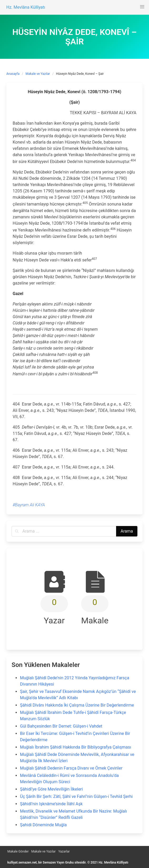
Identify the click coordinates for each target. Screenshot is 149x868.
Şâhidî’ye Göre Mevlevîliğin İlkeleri (51, 789)
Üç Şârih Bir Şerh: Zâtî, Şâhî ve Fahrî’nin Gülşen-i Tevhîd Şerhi (76, 796)
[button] (142, 7)
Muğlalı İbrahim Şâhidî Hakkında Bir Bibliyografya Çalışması (76, 747)
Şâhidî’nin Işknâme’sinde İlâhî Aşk (51, 804)
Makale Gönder (18, 851)
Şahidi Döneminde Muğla (43, 825)
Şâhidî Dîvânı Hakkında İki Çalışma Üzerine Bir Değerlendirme (77, 705)
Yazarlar (64, 851)
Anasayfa (13, 74)
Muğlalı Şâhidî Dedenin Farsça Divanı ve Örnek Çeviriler (71, 768)
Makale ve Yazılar (38, 74)
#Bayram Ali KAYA (29, 505)
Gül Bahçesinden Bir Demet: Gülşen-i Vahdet (61, 726)
